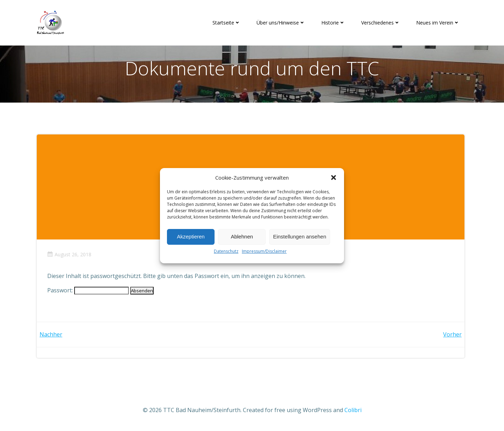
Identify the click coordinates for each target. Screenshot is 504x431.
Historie (333, 23)
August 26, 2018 (69, 254)
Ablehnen (242, 237)
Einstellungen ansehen (300, 237)
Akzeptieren (191, 237)
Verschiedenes (381, 23)
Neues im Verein (438, 23)
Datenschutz (226, 251)
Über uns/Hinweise (281, 23)
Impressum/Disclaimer (264, 251)
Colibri (353, 410)
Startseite (226, 23)
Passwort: (88, 290)
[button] (334, 178)
